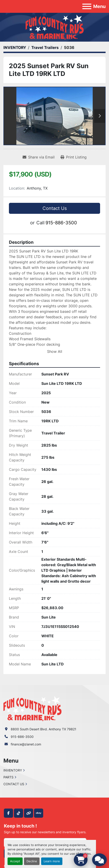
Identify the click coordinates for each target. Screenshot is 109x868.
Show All (55, 351)
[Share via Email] (39, 157)
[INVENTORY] (15, 48)
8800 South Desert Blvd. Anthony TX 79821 (44, 729)
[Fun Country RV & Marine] (32, 708)
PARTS (8, 777)
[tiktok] (19, 813)
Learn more (52, 861)
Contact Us (55, 208)
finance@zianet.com (26, 744)
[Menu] (87, 6)
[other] (29, 813)
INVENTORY (13, 770)
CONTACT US (14, 784)
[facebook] (8, 813)
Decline (32, 861)
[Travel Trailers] (45, 48)
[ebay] (39, 813)
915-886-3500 (61, 223)
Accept (15, 861)
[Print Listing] (74, 157)
